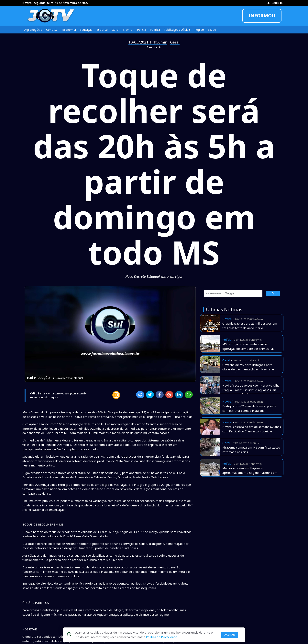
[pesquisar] (232, 293)
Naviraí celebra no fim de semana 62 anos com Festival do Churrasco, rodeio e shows (252, 431)
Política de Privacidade (162, 637)
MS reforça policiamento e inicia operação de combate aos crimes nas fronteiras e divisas (248, 348)
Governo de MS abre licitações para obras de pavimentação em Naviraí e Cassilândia (248, 369)
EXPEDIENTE (275, 3)
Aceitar (230, 635)
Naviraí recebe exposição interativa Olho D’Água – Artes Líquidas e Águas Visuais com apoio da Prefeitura (251, 390)
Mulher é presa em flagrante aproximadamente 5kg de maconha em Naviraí (250, 472)
